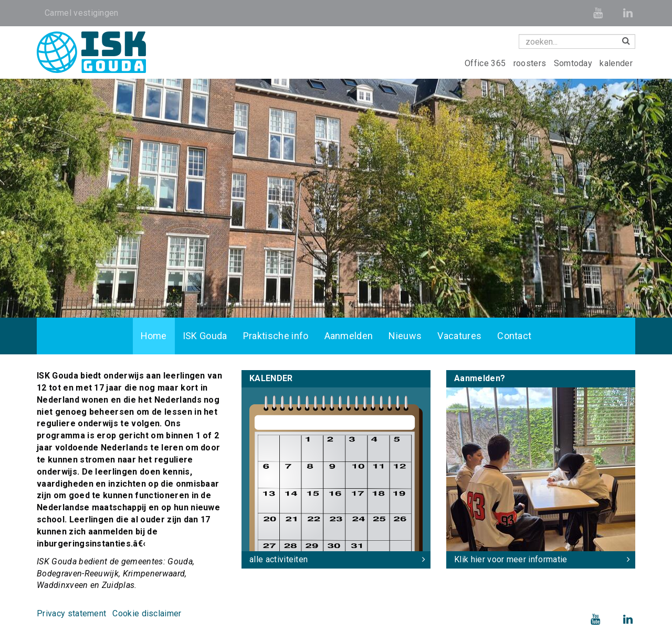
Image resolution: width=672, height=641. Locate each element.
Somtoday (574, 63)
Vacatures (459, 336)
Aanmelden (349, 336)
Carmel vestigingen (82, 13)
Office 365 (486, 63)
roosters (531, 63)
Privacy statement (71, 613)
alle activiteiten (279, 559)
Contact (514, 336)
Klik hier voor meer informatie (511, 559)
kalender (616, 63)
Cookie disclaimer (147, 613)
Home (154, 336)
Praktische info (276, 336)
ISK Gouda (205, 336)
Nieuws (405, 336)
